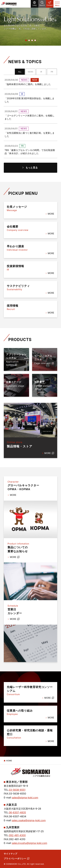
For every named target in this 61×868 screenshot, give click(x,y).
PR (52, 72)
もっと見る (32, 168)
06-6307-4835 (17, 812)
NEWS (31, 72)
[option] (31, 23)
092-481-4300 (17, 835)
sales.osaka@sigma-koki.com (29, 820)
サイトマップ (11, 854)
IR (41, 72)
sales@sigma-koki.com (25, 798)
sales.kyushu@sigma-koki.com (29, 843)
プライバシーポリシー (15, 858)
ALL (20, 72)
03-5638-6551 (17, 790)
